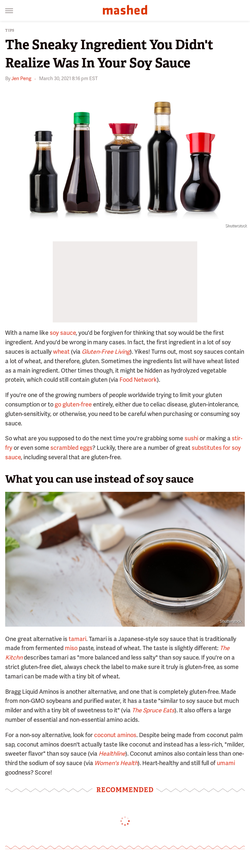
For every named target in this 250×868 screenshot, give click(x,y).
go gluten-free (73, 404)
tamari (77, 639)
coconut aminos (115, 735)
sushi (191, 438)
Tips (10, 30)
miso (71, 648)
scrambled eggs (71, 448)
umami (226, 763)
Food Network (138, 380)
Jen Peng (21, 78)
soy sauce (63, 333)
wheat (61, 352)
